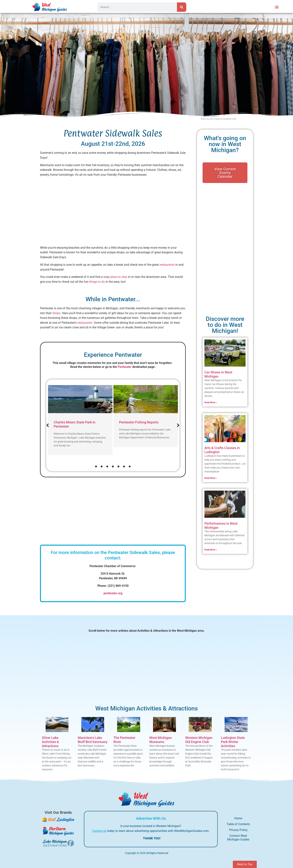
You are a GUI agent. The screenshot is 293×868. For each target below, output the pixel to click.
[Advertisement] (113, 213)
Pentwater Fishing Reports (139, 422)
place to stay (119, 277)
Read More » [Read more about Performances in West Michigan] (211, 550)
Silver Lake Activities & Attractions (50, 742)
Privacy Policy (238, 830)
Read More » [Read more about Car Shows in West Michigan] (211, 402)
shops (56, 313)
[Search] (182, 7)
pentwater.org (113, 593)
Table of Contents (238, 824)
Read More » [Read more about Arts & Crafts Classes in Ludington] (211, 478)
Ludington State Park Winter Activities (233, 742)
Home (238, 818)
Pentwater (125, 367)
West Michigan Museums (161, 740)
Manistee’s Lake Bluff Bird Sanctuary (93, 740)
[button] (277, 7)
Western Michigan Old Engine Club (199, 740)
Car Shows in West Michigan (218, 374)
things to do (97, 282)
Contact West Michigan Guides (238, 838)
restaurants (167, 265)
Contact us (99, 831)
